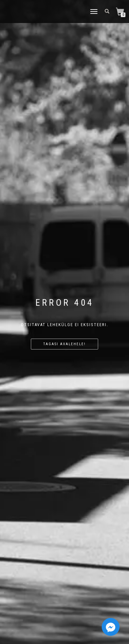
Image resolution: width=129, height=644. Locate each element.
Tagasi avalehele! (64, 344)
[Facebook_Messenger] (111, 627)
